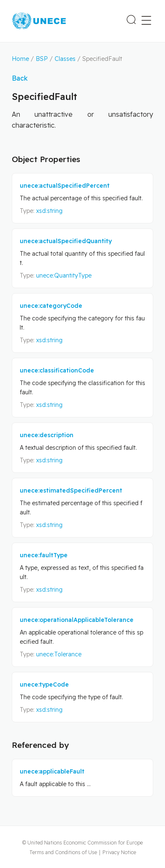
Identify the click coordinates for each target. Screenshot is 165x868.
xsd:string (49, 211)
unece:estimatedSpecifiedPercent (71, 490)
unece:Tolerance (59, 654)
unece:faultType (44, 555)
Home (20, 59)
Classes (65, 59)
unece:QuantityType (64, 275)
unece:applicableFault (52, 771)
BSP (42, 59)
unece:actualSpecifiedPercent (65, 186)
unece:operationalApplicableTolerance (77, 620)
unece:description (47, 435)
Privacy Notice (119, 852)
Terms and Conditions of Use (63, 852)
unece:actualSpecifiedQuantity (66, 241)
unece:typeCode (44, 684)
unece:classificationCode (57, 370)
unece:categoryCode (51, 306)
